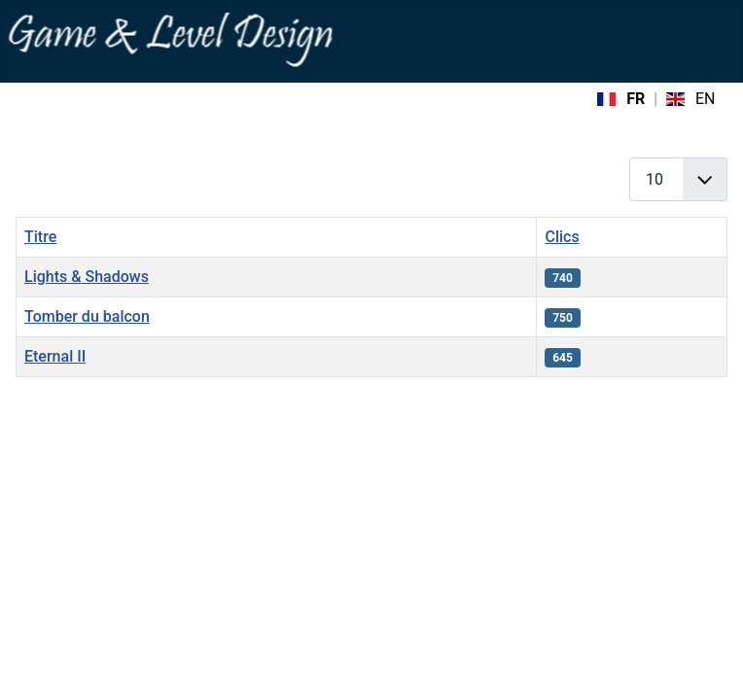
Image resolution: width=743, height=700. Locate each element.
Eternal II (55, 356)
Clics (562, 237)
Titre (40, 237)
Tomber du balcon (87, 316)
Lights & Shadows (87, 277)
